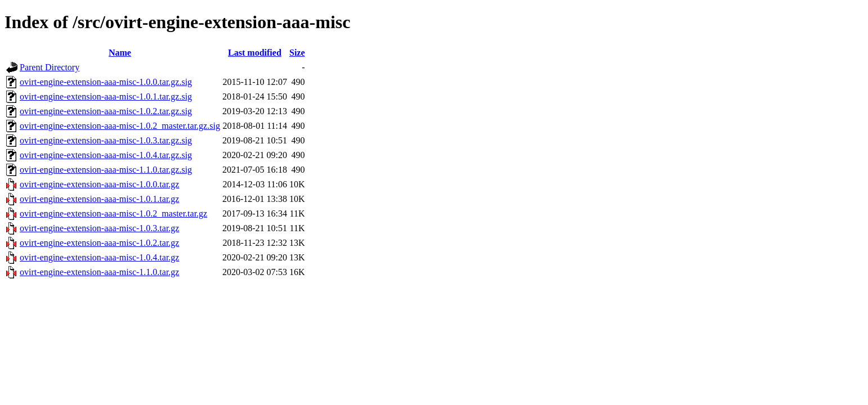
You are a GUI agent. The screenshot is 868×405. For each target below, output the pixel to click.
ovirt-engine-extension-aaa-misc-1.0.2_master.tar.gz (113, 213)
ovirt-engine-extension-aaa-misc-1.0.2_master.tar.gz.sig (120, 126)
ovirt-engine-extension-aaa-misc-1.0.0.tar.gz (99, 184)
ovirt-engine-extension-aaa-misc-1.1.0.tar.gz (99, 272)
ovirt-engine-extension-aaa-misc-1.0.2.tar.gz (99, 243)
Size (297, 53)
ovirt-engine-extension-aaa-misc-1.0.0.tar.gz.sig (106, 82)
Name (120, 53)
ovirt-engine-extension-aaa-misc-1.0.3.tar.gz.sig (106, 140)
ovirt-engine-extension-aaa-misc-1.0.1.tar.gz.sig (106, 96)
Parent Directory (50, 67)
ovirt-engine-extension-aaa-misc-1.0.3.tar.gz (99, 228)
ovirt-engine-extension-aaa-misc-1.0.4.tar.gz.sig (106, 155)
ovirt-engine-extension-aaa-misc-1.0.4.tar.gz (99, 257)
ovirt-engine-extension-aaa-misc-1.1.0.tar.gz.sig (106, 170)
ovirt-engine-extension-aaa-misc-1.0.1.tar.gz (99, 199)
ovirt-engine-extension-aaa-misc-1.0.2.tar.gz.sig (106, 111)
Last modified (255, 53)
